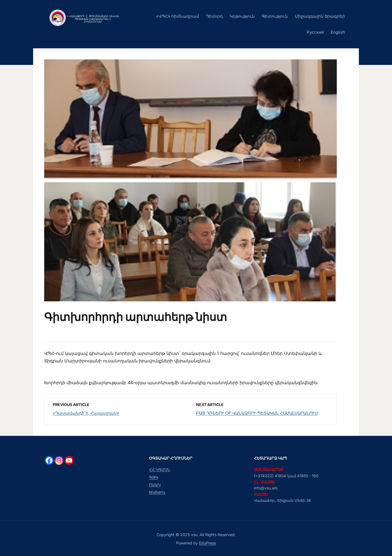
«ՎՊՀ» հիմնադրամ (178, 16)
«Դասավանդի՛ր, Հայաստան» (86, 413)
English (338, 32)
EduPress (207, 543)
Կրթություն (242, 16)
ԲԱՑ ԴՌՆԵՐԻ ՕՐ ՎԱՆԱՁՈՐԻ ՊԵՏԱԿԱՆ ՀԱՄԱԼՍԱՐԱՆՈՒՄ (257, 413)
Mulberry (157, 492)
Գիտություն (275, 16)
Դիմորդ (214, 16)
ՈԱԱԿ (155, 485)
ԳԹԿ (154, 477)
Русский (315, 32)
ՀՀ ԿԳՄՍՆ (160, 469)
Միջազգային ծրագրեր (320, 16)
